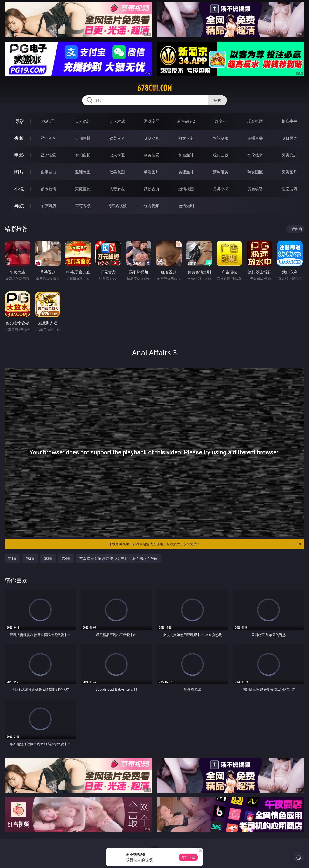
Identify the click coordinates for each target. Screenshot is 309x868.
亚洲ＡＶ (48, 138)
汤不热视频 (117, 206)
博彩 (19, 121)
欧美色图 (117, 172)
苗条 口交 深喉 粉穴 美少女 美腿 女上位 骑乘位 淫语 (118, 558)
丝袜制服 (221, 138)
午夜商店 (48, 206)
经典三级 (221, 155)
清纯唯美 (221, 172)
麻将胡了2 (186, 121)
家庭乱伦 (83, 189)
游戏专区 (152, 121)
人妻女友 (117, 189)
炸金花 (221, 121)
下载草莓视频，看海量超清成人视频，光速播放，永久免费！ (205, 544)
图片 (19, 172)
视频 (19, 138)
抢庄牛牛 (289, 121)
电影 (19, 155)
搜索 (217, 100)
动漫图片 (152, 172)
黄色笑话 (255, 189)
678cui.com (154, 88)
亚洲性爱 (48, 155)
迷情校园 (186, 189)
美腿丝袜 (186, 172)
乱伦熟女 (255, 155)
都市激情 (48, 189)
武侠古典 (152, 189)
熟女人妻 (186, 138)
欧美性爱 (152, 155)
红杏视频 (152, 206)
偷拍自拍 (83, 155)
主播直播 (255, 138)
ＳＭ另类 (289, 138)
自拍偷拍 (83, 138)
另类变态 (289, 155)
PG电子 (48, 121)
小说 (19, 189)
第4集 (66, 558)
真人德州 (83, 121)
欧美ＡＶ (117, 138)
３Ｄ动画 (152, 138)
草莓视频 (83, 206)
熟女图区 (255, 172)
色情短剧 (186, 206)
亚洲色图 (83, 172)
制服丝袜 (186, 155)
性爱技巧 (289, 189)
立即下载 (188, 857)
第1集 (12, 558)
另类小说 (221, 189)
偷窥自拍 (48, 172)
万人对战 (117, 121)
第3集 (48, 558)
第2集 (30, 558)
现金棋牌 (255, 121)
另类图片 (289, 172)
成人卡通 (117, 155)
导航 (19, 206)
